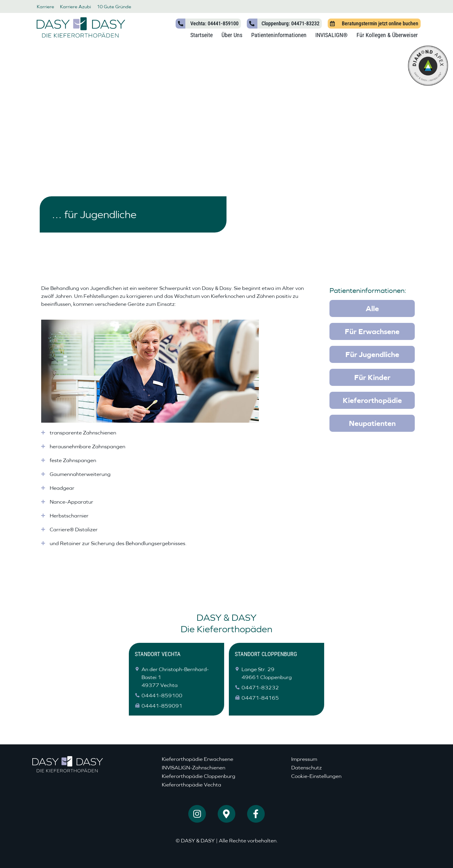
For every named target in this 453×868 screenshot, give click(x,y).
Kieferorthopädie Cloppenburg (199, 776)
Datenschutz (307, 767)
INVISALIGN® (332, 35)
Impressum (304, 759)
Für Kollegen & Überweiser (387, 35)
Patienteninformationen (279, 35)
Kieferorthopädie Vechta (191, 785)
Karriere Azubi (75, 6)
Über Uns (232, 35)
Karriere (45, 6)
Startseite (201, 35)
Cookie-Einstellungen (316, 776)
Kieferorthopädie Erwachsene (198, 759)
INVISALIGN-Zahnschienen (194, 767)
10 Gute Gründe (114, 6)
